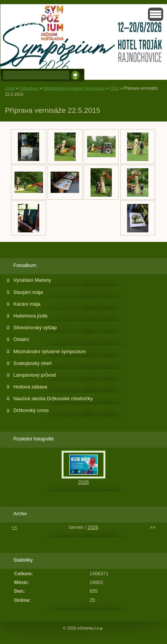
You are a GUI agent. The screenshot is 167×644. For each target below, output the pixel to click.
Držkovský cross (31, 410)
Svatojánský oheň (33, 363)
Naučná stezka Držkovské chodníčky (53, 399)
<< (15, 527)
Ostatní (21, 339)
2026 (83, 482)
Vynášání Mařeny (32, 280)
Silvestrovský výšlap (35, 328)
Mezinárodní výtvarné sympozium (74, 88)
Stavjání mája (28, 292)
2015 (114, 88)
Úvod (10, 88)
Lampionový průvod (35, 375)
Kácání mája (27, 304)
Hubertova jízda (30, 316)
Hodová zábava (30, 387)
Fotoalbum (29, 88)
